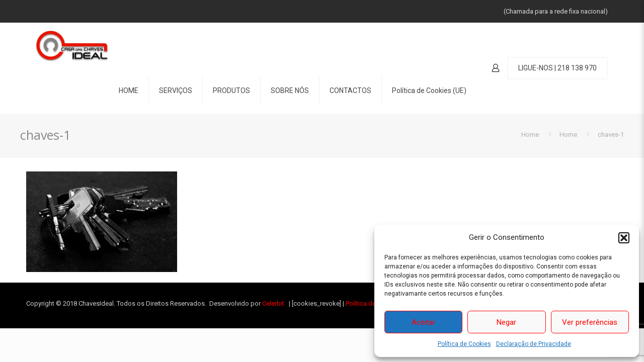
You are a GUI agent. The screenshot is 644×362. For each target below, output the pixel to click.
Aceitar (423, 322)
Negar (506, 322)
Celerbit (273, 303)
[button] (624, 238)
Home (530, 134)
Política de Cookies (464, 344)
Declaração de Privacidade (534, 344)
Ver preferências (590, 322)
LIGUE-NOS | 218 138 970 (557, 68)
